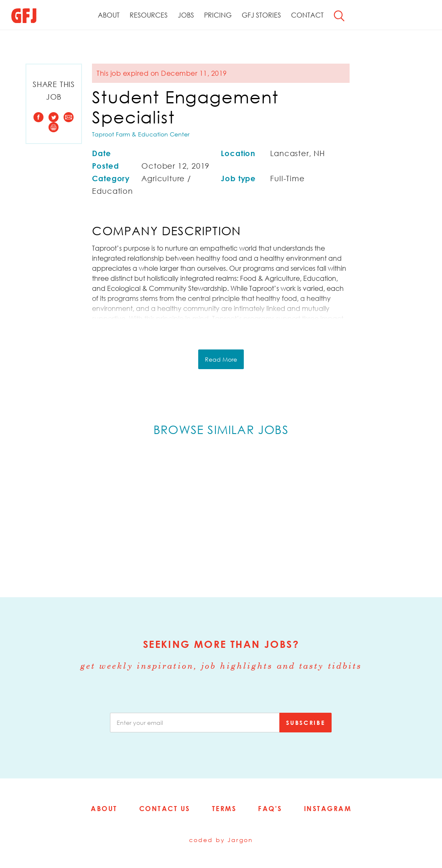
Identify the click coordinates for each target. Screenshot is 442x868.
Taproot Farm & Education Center (141, 134)
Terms (224, 809)
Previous (33, 515)
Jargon (240, 840)
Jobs (186, 15)
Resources (149, 15)
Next (409, 515)
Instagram (328, 809)
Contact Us (165, 809)
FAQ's (270, 809)
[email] (195, 723)
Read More (221, 359)
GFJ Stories (261, 15)
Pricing (218, 15)
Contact (307, 15)
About (109, 15)
